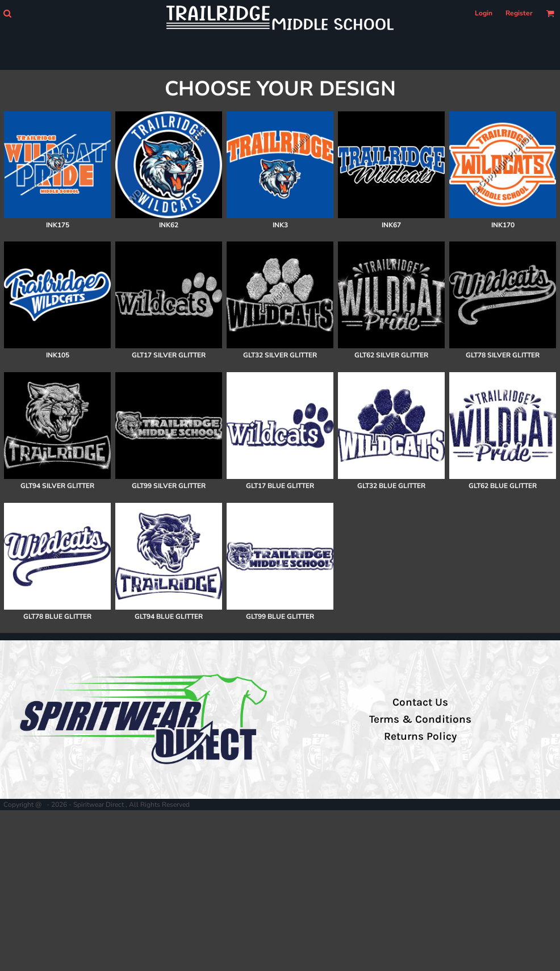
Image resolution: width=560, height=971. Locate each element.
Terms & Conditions (420, 719)
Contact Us (420, 702)
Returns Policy (420, 736)
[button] (7, 13)
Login (484, 13)
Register (519, 13)
